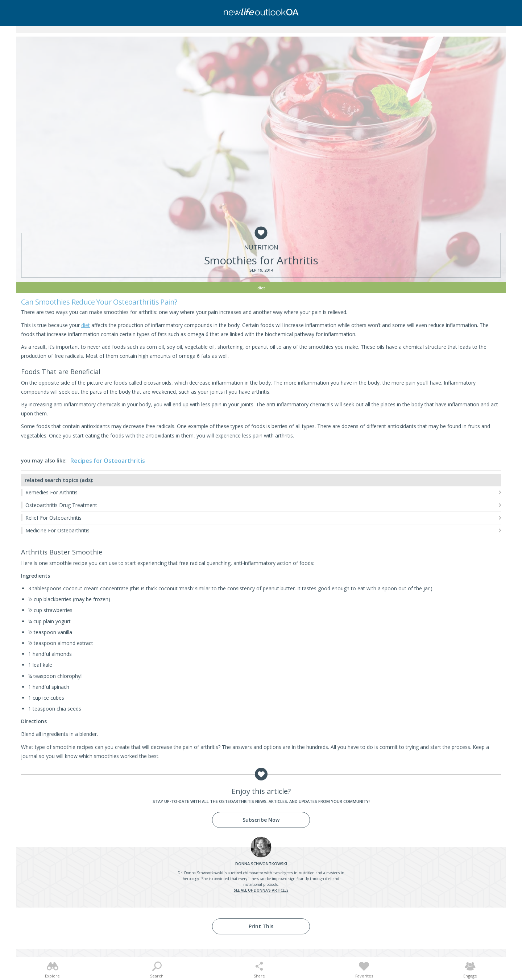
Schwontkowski (261, 864)
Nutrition (261, 248)
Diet (261, 288)
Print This (261, 926)
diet (86, 325)
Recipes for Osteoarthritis (108, 461)
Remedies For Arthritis (51, 492)
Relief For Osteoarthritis (53, 518)
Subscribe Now (261, 820)
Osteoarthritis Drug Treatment (61, 505)
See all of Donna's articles (261, 890)
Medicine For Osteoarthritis (57, 530)
